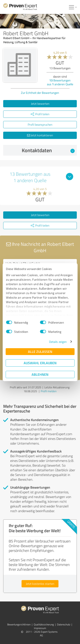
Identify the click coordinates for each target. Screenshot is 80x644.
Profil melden (49, 391)
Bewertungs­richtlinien (19, 624)
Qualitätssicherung (44, 624)
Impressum (40, 628)
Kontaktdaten (48, 150)
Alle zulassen (40, 351)
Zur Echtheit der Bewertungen (40, 93)
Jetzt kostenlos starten (40, 584)
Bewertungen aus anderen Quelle (60, 82)
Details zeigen (58, 342)
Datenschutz (64, 624)
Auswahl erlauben (40, 363)
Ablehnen (40, 374)
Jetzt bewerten (40, 104)
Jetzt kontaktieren (40, 135)
